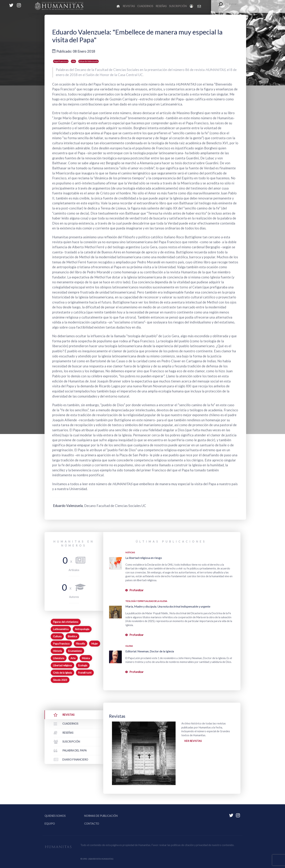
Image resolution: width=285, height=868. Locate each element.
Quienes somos (55, 816)
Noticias (130, 552)
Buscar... (219, 2)
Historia (57, 651)
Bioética (72, 636)
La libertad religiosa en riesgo (144, 558)
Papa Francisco (61, 61)
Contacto (92, 824)
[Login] (192, 6)
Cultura (57, 636)
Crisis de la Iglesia (62, 673)
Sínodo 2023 (60, 680)
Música (86, 658)
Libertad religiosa (62, 665)
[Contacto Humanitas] (199, 6)
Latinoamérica (61, 629)
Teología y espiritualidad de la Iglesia (146, 601)
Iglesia (129, 646)
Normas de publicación (101, 816)
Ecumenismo (75, 651)
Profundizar (137, 590)
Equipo (50, 824)
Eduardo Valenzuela (89, 61)
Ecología (83, 665)
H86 (73, 61)
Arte (73, 658)
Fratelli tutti (85, 673)
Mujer (95, 644)
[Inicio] (118, 6)
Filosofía (80, 644)
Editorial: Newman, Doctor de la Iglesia (150, 651)
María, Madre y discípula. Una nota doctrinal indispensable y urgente (168, 606)
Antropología (82, 629)
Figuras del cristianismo (66, 622)
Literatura (59, 658)
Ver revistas (193, 741)
